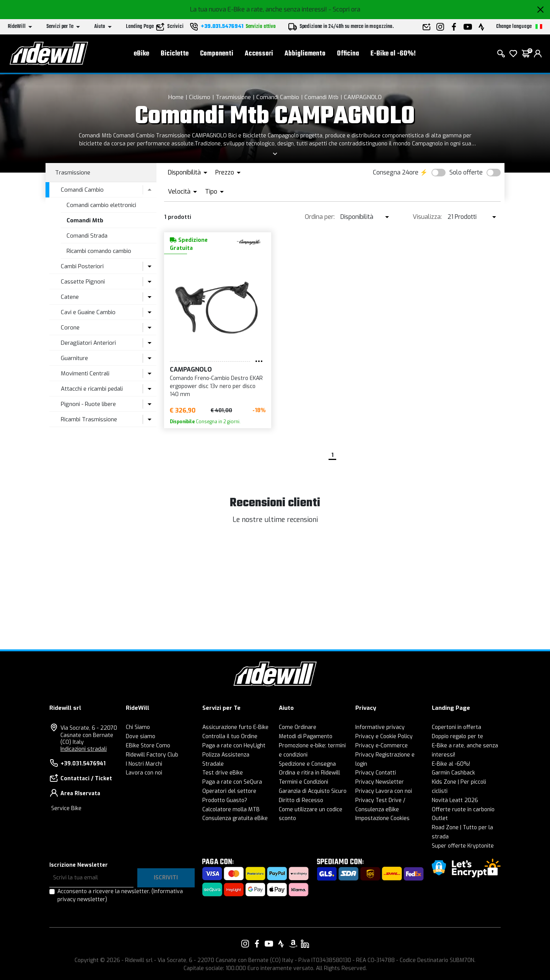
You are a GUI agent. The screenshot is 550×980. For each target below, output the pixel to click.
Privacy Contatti (376, 773)
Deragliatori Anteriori (88, 343)
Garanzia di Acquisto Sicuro (313, 791)
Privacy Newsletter (380, 782)
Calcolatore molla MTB (231, 810)
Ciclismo (200, 97)
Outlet (440, 818)
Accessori (259, 54)
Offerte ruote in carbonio (463, 810)
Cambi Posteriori (82, 266)
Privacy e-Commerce (382, 746)
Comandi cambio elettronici (101, 205)
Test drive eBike (223, 773)
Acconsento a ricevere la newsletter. (120, 895)
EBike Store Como (148, 746)
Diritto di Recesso (301, 800)
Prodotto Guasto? (225, 800)
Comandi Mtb (321, 97)
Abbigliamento (305, 54)
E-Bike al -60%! (393, 54)
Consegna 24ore (396, 172)
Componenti (217, 54)
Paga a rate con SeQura (232, 782)
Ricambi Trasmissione (89, 419)
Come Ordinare (298, 727)
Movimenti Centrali (85, 373)
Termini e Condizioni (303, 782)
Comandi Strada (87, 236)
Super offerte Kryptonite (463, 846)
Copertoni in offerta (456, 727)
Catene (70, 297)
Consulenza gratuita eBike (235, 818)
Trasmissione (233, 97)
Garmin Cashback (453, 773)
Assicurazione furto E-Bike (235, 727)
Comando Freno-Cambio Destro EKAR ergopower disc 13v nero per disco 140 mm (216, 386)
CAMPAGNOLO (363, 97)
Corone (70, 328)
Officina (348, 54)
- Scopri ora (344, 9)
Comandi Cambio (278, 97)
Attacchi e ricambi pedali (92, 389)
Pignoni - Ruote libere (88, 404)
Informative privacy (380, 727)
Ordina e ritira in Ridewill (309, 773)
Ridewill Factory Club (152, 755)
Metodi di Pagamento (306, 736)
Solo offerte (466, 172)
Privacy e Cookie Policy (384, 736)
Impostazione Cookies (382, 818)
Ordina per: (320, 217)
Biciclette (175, 54)
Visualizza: (427, 217)
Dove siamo (141, 736)
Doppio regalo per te (457, 736)
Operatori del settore (229, 791)
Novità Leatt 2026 (455, 800)
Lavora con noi (144, 773)
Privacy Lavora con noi (384, 791)
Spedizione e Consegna (307, 764)
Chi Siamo (138, 727)
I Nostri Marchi (144, 764)
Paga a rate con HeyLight (234, 746)
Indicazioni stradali (84, 749)
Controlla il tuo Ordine (230, 736)
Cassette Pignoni (83, 282)
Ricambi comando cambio (99, 251)
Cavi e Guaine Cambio (88, 312)
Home (176, 97)
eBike (142, 54)
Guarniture (74, 358)
